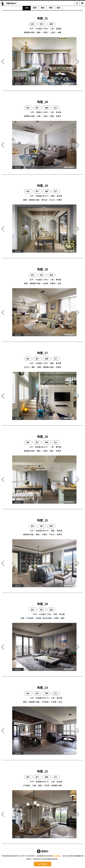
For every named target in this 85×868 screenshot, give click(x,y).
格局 (58, 8)
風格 (43, 8)
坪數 (51, 8)
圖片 (33, 24)
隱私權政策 (56, 856)
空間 (35, 8)
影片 (56, 108)
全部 (27, 8)
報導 (51, 24)
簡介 (42, 24)
